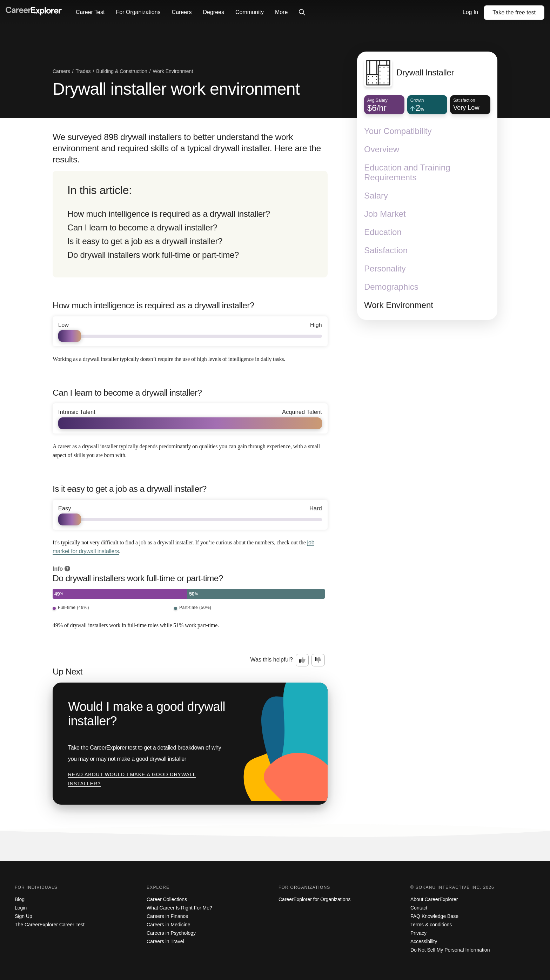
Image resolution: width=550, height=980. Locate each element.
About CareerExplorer (434, 899)
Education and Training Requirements (407, 172)
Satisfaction (386, 250)
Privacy (418, 933)
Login (21, 908)
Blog (20, 899)
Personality (385, 269)
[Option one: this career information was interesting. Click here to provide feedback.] (302, 660)
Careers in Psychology (171, 933)
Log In (470, 12)
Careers (182, 12)
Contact (419, 908)
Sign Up (24, 916)
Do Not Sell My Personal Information (450, 950)
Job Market (385, 214)
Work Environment (399, 305)
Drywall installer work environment (176, 89)
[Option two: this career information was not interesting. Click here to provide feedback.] (318, 660)
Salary (376, 196)
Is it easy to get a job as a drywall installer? (145, 241)
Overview (382, 149)
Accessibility (424, 941)
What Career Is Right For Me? (179, 908)
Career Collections (167, 899)
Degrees (213, 12)
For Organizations (138, 12)
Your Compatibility (398, 131)
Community (250, 12)
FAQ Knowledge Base (434, 916)
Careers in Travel (165, 941)
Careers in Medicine (169, 925)
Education (383, 232)
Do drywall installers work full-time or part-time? (153, 255)
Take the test (514, 12)
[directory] (190, 224)
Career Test (90, 12)
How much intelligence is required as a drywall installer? (169, 214)
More (281, 12)
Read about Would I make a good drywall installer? (132, 779)
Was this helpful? (272, 660)
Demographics (391, 287)
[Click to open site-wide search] (302, 13)
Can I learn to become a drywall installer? (142, 227)
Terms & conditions (431, 925)
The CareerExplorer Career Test (50, 925)
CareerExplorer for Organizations (314, 899)
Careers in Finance (167, 916)
